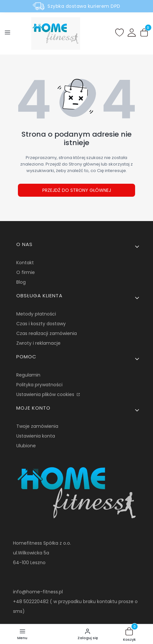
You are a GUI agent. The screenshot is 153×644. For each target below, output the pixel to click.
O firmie (26, 272)
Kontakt (25, 263)
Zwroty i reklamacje (38, 343)
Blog (21, 282)
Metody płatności (36, 314)
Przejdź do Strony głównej (77, 190)
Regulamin (28, 375)
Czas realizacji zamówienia (47, 333)
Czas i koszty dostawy (41, 324)
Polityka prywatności (39, 385)
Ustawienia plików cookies (46, 394)
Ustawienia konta (36, 436)
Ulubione (26, 446)
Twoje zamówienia (37, 426)
